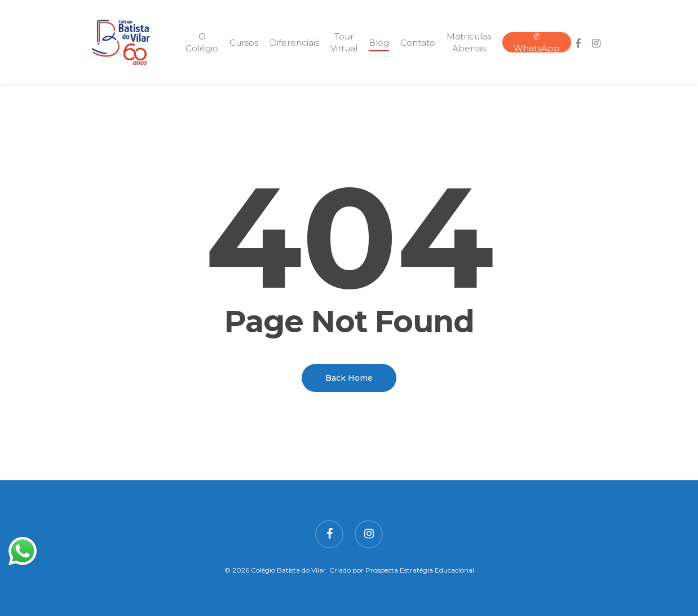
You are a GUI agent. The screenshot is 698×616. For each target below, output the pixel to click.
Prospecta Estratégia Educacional (420, 570)
